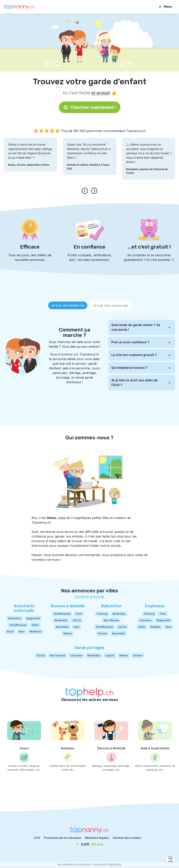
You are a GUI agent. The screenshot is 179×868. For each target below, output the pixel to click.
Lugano (110, 655)
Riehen (68, 633)
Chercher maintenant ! (90, 107)
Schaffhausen (18, 625)
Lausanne (146, 620)
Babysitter (111, 606)
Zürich (77, 620)
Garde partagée (90, 648)
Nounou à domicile (68, 606)
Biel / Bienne (111, 620)
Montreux (35, 632)
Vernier (102, 633)
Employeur (155, 606)
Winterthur (15, 618)
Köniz (35, 625)
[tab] (68, 305)
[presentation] (86, 191)
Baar (22, 632)
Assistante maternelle (24, 608)
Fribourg (102, 614)
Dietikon (155, 627)
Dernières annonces (89, 597)
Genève (138, 655)
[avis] (89, 844)
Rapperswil (33, 618)
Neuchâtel (62, 627)
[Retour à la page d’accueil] (19, 7)
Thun (79, 614)
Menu (165, 7)
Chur (77, 627)
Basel (10, 632)
